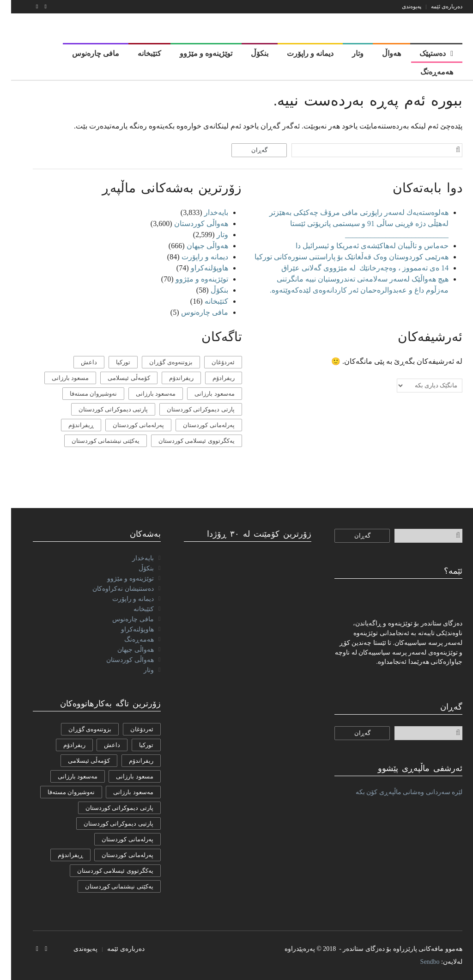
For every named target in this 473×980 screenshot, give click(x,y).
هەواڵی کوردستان (190, 224)
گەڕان (248, 150)
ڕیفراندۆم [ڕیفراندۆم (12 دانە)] (70, 425)
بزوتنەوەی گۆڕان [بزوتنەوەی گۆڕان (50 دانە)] (160, 362)
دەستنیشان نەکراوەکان (112, 589)
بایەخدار (205, 212)
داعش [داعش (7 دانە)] (78, 362)
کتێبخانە (205, 301)
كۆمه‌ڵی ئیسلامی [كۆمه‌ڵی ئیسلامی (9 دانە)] (118, 378)
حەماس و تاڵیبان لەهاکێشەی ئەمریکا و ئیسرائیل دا (361, 246)
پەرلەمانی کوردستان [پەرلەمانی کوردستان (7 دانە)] (127, 425)
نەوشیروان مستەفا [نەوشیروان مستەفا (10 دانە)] (82, 394)
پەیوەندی (400, 6)
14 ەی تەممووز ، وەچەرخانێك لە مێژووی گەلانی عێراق (353, 268)
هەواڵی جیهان (196, 246)
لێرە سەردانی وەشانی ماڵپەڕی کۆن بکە (398, 792)
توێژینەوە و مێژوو (191, 279)
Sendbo (419, 962)
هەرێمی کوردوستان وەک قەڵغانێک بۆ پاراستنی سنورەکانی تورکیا (340, 257)
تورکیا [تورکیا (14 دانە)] (112, 362)
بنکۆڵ (208, 290)
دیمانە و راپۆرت (194, 257)
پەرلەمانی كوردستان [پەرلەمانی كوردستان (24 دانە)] (197, 425)
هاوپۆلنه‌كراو (198, 268)
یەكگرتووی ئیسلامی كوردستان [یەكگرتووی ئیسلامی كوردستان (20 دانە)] (185, 441)
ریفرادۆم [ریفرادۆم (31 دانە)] (212, 378)
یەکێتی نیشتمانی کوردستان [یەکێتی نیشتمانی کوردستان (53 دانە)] (95, 441)
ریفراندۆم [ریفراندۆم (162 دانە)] (170, 378)
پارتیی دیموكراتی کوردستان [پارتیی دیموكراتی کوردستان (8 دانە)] (102, 409)
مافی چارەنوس (194, 312)
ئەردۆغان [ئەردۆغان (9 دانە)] (212, 362)
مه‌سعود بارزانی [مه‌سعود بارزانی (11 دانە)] (203, 394)
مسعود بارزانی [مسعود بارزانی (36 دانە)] (59, 378)
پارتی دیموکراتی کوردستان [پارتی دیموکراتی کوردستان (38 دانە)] (190, 409)
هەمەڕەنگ (128, 640)
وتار (211, 235)
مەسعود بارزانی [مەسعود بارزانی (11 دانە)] (145, 394)
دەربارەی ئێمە (436, 6)
